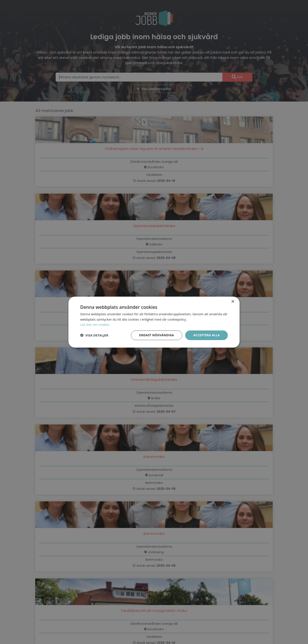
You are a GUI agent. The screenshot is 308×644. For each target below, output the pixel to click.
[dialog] (154, 322)
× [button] (233, 301)
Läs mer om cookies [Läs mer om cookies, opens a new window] (95, 324)
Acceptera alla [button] (207, 335)
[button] (94, 335)
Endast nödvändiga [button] (156, 335)
